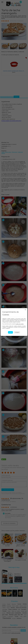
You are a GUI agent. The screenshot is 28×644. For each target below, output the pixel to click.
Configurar (17, 332)
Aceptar (10, 332)
